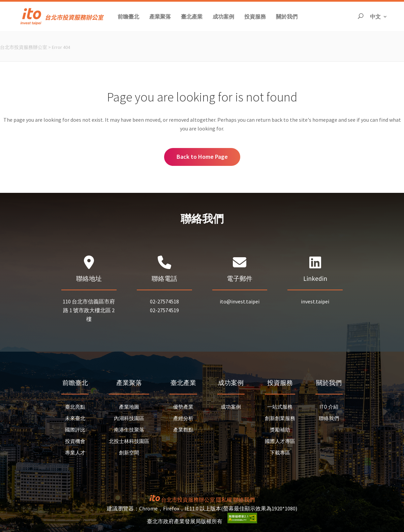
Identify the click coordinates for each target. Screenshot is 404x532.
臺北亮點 (75, 407)
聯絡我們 (329, 418)
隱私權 (224, 500)
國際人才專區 (280, 441)
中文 (379, 16)
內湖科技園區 (129, 418)
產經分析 (183, 418)
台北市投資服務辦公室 (24, 47)
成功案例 (231, 407)
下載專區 (280, 453)
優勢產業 (183, 407)
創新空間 (129, 453)
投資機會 (75, 441)
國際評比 (75, 430)
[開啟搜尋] (361, 16)
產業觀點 (183, 430)
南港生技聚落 (129, 430)
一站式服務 (280, 407)
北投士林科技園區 (129, 441)
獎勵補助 (280, 430)
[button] (128, 16)
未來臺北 (75, 418)
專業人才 (75, 453)
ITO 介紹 (329, 407)
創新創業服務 (280, 418)
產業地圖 (129, 407)
